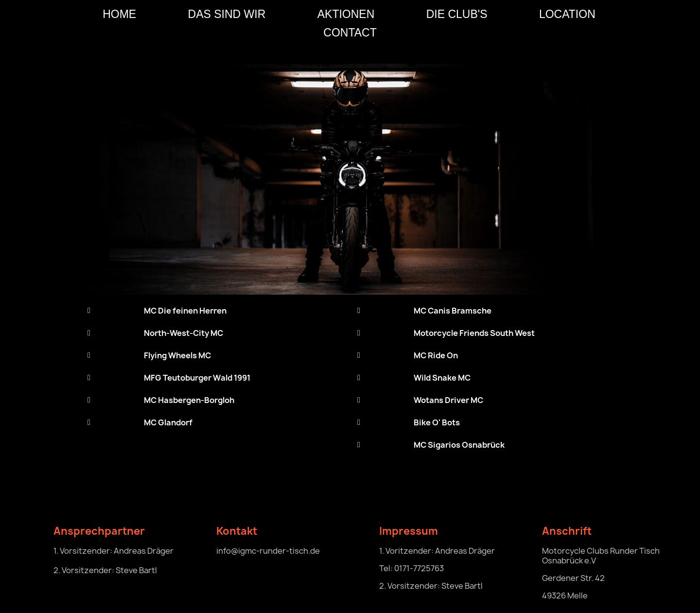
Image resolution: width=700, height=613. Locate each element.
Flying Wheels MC (177, 355)
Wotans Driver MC (448, 400)
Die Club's (457, 14)
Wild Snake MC (442, 378)
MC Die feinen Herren (185, 311)
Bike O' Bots (437, 422)
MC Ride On (436, 355)
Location (567, 14)
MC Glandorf (168, 422)
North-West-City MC (184, 333)
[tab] (215, 311)
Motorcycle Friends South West (474, 333)
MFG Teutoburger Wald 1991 (197, 378)
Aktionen (346, 14)
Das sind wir (227, 14)
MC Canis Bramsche (453, 311)
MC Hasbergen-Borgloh (189, 400)
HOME (119, 14)
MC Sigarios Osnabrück (459, 445)
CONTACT (350, 33)
